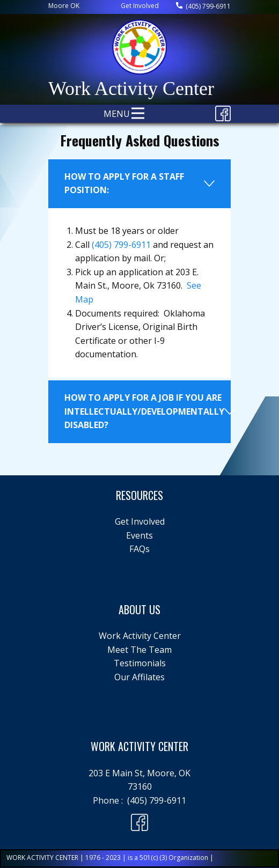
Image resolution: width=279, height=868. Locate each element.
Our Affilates (139, 677)
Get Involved (140, 6)
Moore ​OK (64, 6)
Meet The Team (139, 650)
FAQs (139, 549)
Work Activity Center (140, 636)
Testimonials (140, 663)
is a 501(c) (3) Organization (168, 858)
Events (139, 535)
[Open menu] (138, 113)
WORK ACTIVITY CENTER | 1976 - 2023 (64, 858)
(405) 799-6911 (203, 6)
